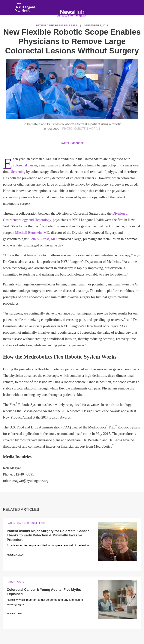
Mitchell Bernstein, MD (32, 233)
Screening (18, 172)
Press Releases (36, 523)
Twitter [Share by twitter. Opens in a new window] (65, 143)
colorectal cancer (25, 165)
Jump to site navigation (72, 15)
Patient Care (15, 523)
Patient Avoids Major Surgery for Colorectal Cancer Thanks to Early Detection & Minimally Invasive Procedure (48, 535)
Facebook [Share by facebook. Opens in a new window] (77, 143)
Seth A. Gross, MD (43, 239)
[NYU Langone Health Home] (25, 8)
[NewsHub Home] (72, 12)
